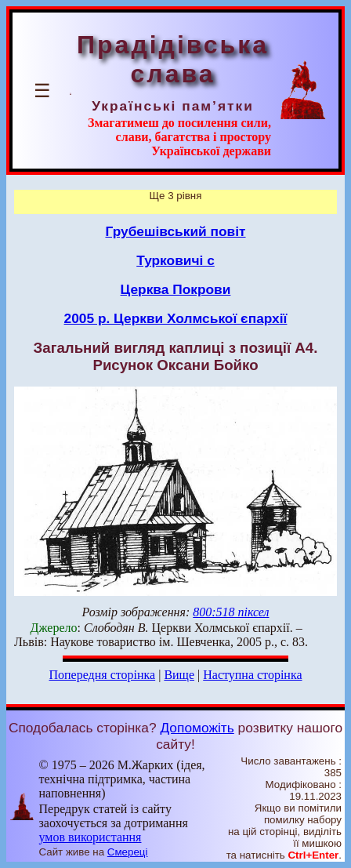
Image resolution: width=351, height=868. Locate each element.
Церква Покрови (176, 289)
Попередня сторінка (102, 675)
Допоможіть (197, 728)
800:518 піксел (231, 612)
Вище (179, 675)
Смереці (128, 852)
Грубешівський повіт (175, 231)
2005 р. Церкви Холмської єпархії (176, 318)
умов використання (90, 837)
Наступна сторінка (252, 675)
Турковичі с (175, 260)
